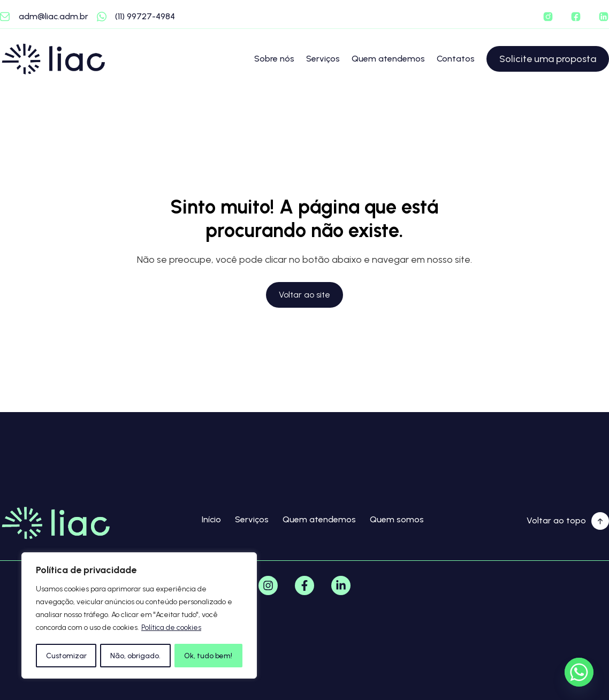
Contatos (456, 59)
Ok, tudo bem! (209, 655)
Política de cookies (171, 629)
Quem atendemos (388, 59)
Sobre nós (274, 59)
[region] (139, 616)
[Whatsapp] (579, 672)
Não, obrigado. (135, 655)
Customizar (66, 655)
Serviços (323, 59)
